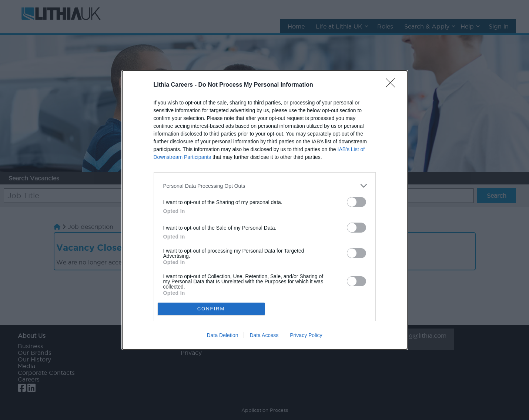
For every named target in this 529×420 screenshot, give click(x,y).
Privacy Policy (306, 335)
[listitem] (265, 186)
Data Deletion (223, 335)
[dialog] (265, 210)
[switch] (356, 202)
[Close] (393, 85)
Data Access (264, 335)
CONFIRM (211, 309)
